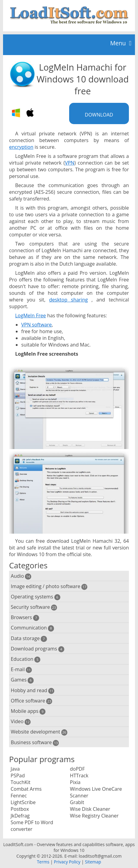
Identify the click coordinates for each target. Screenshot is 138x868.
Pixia (75, 782)
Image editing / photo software (49, 586)
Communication (32, 628)
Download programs (38, 649)
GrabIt (77, 802)
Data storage (29, 638)
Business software (35, 743)
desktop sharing (68, 300)
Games (22, 680)
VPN (70, 163)
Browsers (25, 617)
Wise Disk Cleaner (90, 809)
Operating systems (36, 597)
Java (15, 769)
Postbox (20, 809)
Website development (39, 732)
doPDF (77, 769)
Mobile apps (28, 711)
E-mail (21, 669)
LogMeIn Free (30, 315)
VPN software (37, 325)
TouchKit (20, 782)
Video (21, 722)
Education (26, 659)
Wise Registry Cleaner (94, 816)
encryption (21, 147)
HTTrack (79, 776)
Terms (43, 862)
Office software (32, 701)
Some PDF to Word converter (32, 826)
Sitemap (93, 862)
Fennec (19, 796)
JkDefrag (20, 816)
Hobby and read (33, 690)
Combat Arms (26, 789)
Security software (34, 607)
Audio (21, 576)
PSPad (18, 776)
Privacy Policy (67, 862)
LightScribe (23, 802)
